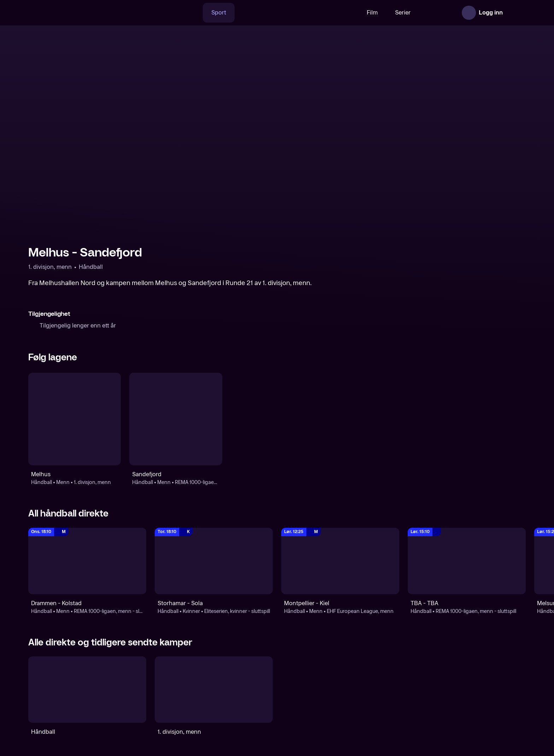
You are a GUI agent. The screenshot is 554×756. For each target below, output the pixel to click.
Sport (197, 13)
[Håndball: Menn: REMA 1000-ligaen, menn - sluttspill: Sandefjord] (176, 419)
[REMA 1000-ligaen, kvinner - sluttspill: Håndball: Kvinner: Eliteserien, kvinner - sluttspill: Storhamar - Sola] (214, 561)
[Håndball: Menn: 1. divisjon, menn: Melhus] (75, 419)
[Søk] (171, 13)
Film (350, 13)
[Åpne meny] (516, 13)
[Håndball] (87, 690)
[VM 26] (275, 13)
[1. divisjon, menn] (214, 690)
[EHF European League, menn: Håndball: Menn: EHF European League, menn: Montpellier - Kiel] (340, 561)
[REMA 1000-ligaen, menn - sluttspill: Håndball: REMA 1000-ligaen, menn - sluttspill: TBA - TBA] (467, 561)
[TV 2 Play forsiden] (81, 13)
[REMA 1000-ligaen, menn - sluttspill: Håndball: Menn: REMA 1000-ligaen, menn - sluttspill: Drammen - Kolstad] (87, 561)
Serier (381, 13)
